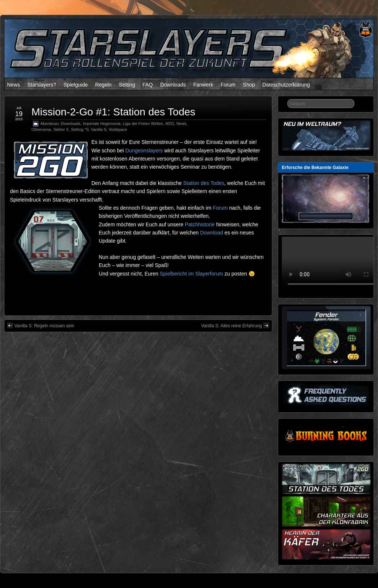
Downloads (173, 85)
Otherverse (41, 129)
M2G (170, 124)
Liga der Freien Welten (143, 124)
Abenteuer (49, 124)
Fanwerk (203, 85)
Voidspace (118, 129)
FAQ (148, 85)
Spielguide (76, 85)
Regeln (103, 85)
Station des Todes (204, 183)
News (13, 85)
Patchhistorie (200, 224)
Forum (228, 85)
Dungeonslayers (144, 151)
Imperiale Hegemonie (102, 124)
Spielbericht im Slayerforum (191, 274)
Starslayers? (42, 85)
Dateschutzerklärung (286, 85)
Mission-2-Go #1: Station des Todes (113, 112)
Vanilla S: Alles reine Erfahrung (235, 325)
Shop (249, 85)
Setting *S (80, 129)
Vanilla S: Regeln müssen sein (41, 325)
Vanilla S (99, 129)
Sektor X (61, 129)
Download (212, 233)
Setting (127, 85)
